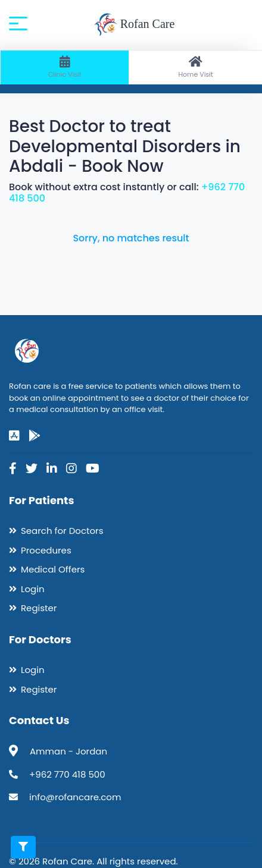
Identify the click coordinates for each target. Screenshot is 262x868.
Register (39, 608)
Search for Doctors (62, 531)
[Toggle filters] (23, 847)
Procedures (46, 550)
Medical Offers (53, 569)
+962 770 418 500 (67, 774)
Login (33, 589)
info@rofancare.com (75, 797)
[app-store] (14, 436)
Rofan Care (134, 25)
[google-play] (35, 436)
